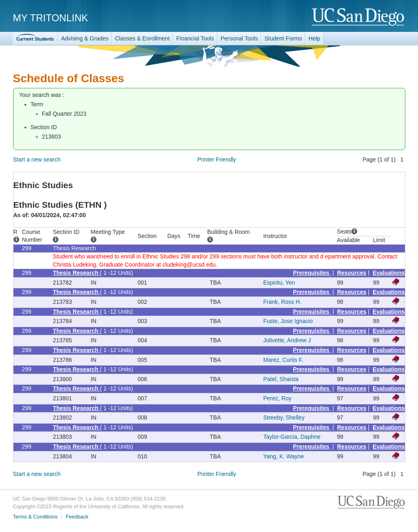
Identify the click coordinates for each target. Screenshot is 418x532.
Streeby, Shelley (284, 418)
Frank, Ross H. (282, 302)
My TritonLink (51, 18)
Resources (352, 273)
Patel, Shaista (281, 379)
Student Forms (283, 38)
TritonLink (36, 39)
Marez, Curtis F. (283, 360)
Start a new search (37, 159)
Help (314, 38)
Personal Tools (239, 38)
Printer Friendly (217, 159)
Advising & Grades (85, 38)
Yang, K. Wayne (284, 456)
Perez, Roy (277, 398)
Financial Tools (195, 38)
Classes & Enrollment (142, 38)
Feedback (77, 517)
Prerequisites (312, 273)
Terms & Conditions (35, 517)
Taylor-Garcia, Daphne (292, 437)
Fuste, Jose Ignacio (288, 321)
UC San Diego (359, 17)
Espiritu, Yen (279, 283)
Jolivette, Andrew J (287, 340)
